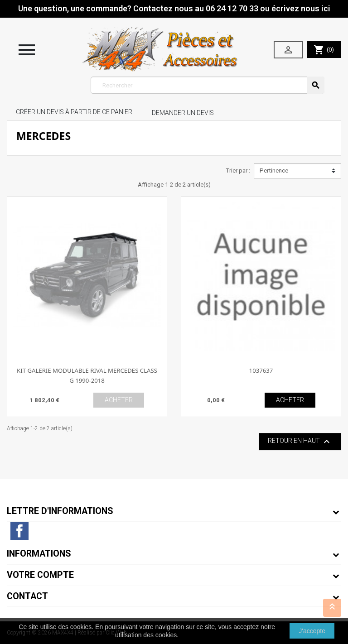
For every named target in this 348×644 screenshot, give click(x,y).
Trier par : (238, 171)
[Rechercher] (208, 85)
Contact (27, 596)
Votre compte (40, 575)
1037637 (261, 370)
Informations (39, 554)
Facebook (19, 531)
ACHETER (119, 400)
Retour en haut (300, 442)
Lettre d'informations (60, 511)
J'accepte (312, 631)
